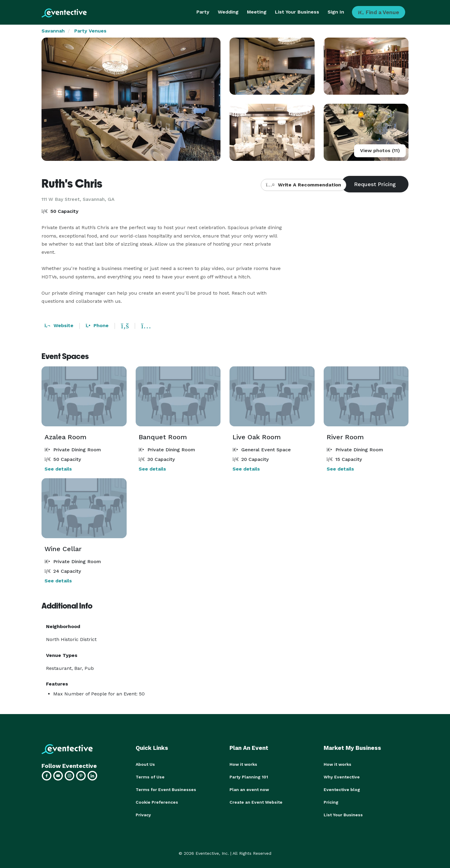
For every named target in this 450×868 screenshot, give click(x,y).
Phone (97, 325)
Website (59, 325)
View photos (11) (380, 150)
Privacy (143, 815)
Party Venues (90, 31)
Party (203, 12)
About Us (145, 764)
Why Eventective (342, 777)
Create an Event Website (256, 802)
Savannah (53, 31)
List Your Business (297, 12)
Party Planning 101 (249, 777)
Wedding (228, 12)
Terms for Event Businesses (166, 790)
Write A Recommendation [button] (303, 185)
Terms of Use (150, 777)
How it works (243, 764)
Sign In (336, 12)
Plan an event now (249, 790)
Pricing (331, 802)
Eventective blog (342, 790)
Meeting (257, 12)
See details (58, 469)
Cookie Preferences (157, 802)
